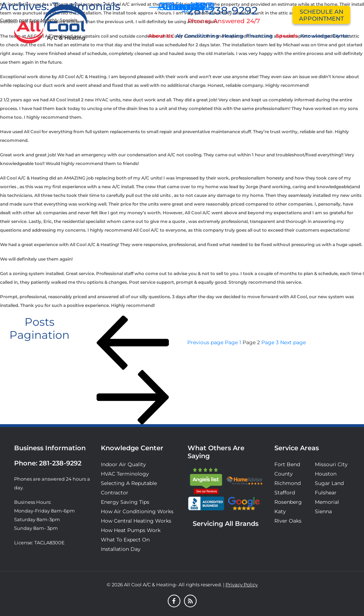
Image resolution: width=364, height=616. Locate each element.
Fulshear (326, 493)
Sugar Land (329, 483)
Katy (280, 511)
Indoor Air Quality (123, 464)
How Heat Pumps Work (131, 530)
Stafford (285, 493)
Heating (233, 36)
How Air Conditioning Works (137, 511)
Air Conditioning (197, 36)
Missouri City (331, 464)
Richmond (288, 483)
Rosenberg (288, 502)
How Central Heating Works (136, 521)
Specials (287, 36)
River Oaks (288, 521)
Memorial (327, 502)
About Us (160, 36)
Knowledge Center (325, 36)
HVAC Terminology (125, 474)
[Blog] (190, 602)
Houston (326, 474)
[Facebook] (174, 602)
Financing (260, 36)
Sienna (323, 511)
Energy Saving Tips (125, 502)
